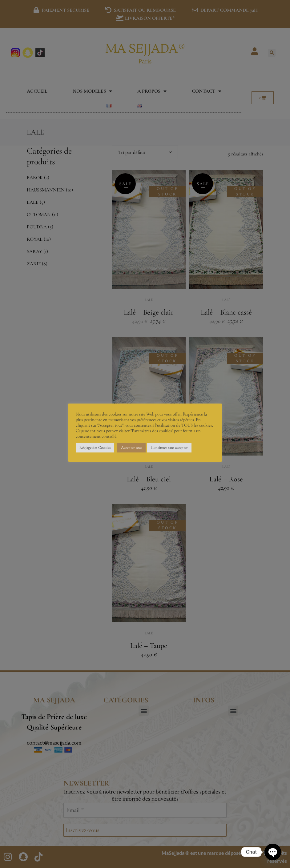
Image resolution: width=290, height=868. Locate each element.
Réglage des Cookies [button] (95, 448)
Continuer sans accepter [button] (169, 448)
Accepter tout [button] (131, 448)
